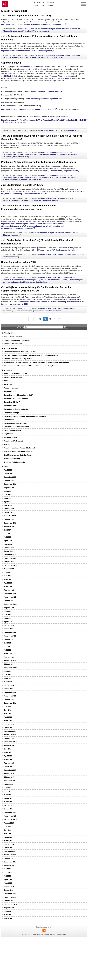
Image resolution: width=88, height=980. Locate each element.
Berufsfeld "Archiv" (63, 29)
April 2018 (8, 756)
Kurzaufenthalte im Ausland (28, 67)
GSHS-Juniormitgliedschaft (59, 78)
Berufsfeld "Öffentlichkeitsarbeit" (51, 57)
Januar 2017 (9, 809)
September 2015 (10, 862)
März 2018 (8, 759)
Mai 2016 (7, 834)
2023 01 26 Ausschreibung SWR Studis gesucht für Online (53, 250)
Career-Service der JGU (13, 337)
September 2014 (10, 904)
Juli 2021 (8, 643)
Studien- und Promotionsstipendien (18, 359)
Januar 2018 (9, 767)
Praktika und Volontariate (31, 180)
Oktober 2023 (9, 562)
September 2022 (10, 604)
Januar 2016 (9, 848)
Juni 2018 (8, 749)
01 (40, 319)
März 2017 (8, 802)
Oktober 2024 (9, 519)
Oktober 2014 (9, 901)
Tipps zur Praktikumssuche (15, 462)
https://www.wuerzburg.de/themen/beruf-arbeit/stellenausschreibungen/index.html (33, 24)
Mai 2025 (7, 498)
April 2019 (8, 717)
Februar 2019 (9, 724)
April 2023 (8, 583)
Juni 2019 (8, 710)
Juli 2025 (8, 491)
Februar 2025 (9, 509)
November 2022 (10, 597)
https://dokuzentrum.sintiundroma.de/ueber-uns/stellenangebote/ (26, 51)
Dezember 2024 (10, 516)
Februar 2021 (9, 657)
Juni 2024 (8, 533)
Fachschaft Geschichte (13, 344)
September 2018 (10, 742)
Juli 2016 (8, 827)
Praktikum (8, 444)
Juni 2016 (8, 830)
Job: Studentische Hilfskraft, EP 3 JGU (22, 185)
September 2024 (10, 523)
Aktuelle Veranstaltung (13, 377)
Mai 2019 (7, 714)
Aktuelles (45, 130)
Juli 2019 (8, 706)
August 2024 (9, 526)
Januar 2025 (9, 512)
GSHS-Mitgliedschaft (9, 76)
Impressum (36, 934)
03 (50, 319)
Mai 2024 (7, 537)
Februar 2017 (9, 805)
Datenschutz (26, 934)
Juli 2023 (8, 572)
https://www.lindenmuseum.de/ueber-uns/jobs (44, 91)
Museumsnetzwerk (11, 437)
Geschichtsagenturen (12, 430)
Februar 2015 (9, 887)
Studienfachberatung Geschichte (17, 340)
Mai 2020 (7, 678)
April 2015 (8, 880)
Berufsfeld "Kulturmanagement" (37, 31)
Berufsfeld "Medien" (56, 255)
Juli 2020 (8, 671)
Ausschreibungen (48, 29)
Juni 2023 (8, 576)
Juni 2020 (8, 675)
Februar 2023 (9, 590)
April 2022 (8, 622)
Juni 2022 (8, 615)
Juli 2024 (8, 530)
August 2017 (9, 784)
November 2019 (10, 696)
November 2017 (10, 774)
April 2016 (8, 837)
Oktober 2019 (9, 699)
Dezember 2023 (10, 555)
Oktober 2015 (9, 858)
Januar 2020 (9, 689)
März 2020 (8, 682)
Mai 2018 (7, 752)
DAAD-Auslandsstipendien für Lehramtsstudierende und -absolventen (31, 355)
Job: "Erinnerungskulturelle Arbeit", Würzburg (26, 16)
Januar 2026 (9, 474)
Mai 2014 (7, 915)
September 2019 (10, 703)
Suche (20, 327)
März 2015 (8, 883)
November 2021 (10, 636)
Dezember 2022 (10, 593)
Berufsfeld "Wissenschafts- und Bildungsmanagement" (46, 154)
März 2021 (8, 654)
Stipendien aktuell (11, 63)
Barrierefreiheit (46, 934)
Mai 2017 (7, 795)
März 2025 (8, 505)
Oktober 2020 (9, 664)
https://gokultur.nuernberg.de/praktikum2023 (60, 171)
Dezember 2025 (10, 477)
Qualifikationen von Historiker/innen (34, 282)
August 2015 (9, 865)
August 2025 (9, 488)
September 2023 (10, 565)
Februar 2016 (9, 844)
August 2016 (9, 823)
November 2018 (10, 735)
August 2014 (9, 908)
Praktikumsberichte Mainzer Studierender (20, 448)
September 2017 (10, 781)
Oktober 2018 (9, 738)
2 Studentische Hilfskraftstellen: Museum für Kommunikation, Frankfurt (32, 366)
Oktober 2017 (9, 777)
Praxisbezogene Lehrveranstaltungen (18, 311)
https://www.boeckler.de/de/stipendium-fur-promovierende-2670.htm (28, 109)
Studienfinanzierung (72, 130)
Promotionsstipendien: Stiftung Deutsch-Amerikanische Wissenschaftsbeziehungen (37, 362)
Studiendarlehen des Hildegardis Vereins (20, 352)
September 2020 (10, 668)
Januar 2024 (9, 551)
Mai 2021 (7, 650)
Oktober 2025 (9, 480)
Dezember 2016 (10, 812)
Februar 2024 (9, 548)
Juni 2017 (8, 791)
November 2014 (10, 897)
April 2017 (8, 798)
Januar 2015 (9, 890)
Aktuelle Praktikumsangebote (52, 152)
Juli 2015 (8, 869)
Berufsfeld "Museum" (29, 57)
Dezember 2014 (10, 894)
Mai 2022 (7, 618)
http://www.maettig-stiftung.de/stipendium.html (44, 99)
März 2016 (8, 841)
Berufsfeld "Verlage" (12, 413)
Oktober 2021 (9, 639)
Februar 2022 (9, 625)
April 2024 (8, 541)
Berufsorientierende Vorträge (58, 280)
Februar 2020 (9, 685)
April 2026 (8, 470)
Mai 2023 (7, 579)
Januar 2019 (9, 728)
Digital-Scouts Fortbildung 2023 (18, 262)
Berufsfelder (9, 420)
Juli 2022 (8, 611)
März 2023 (8, 586)
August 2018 (9, 745)
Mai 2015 (7, 876)
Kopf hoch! (8, 434)
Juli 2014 (8, 911)
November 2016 (10, 816)
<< (31, 319)
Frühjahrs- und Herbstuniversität (17, 427)
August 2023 (9, 569)
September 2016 (10, 819)
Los (66, 327)
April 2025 (8, 502)
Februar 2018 (9, 763)
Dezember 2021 (10, 632)
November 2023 (10, 558)
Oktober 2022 (9, 601)
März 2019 (8, 721)
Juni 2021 (8, 646)
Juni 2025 (8, 495)
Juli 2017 (8, 788)
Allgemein (8, 384)
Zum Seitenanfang (60, 934)
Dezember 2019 (10, 692)
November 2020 (10, 661)
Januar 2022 (9, 629)
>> (59, 319)
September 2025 (10, 484)
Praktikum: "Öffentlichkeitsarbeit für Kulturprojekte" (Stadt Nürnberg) (39, 162)
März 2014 (8, 918)
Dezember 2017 (10, 770)
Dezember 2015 (10, 851)
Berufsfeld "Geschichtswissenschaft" (63, 277)
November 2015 (10, 855)
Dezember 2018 (10, 731)
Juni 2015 (8, 872)
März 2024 (8, 544)
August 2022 (9, 608)
